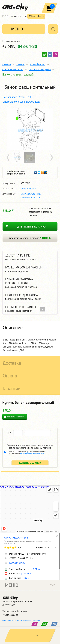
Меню (17, 29)
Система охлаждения (40, 69)
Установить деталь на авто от (30, 238)
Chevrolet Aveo (38, 64)
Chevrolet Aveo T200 (31, 194)
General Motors (28, 189)
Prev (9, 158)
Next (51, 158)
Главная (7, 64)
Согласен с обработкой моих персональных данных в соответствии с (27, 452)
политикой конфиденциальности (32, 453)
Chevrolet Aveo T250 (13, 69)
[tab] (30, 327)
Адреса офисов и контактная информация (21, 620)
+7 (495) (20, 46)
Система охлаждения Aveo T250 (21, 102)
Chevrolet (35, 16)
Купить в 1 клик (30, 463)
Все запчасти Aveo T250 (17, 97)
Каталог (20, 64)
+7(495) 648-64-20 (10, 615)
